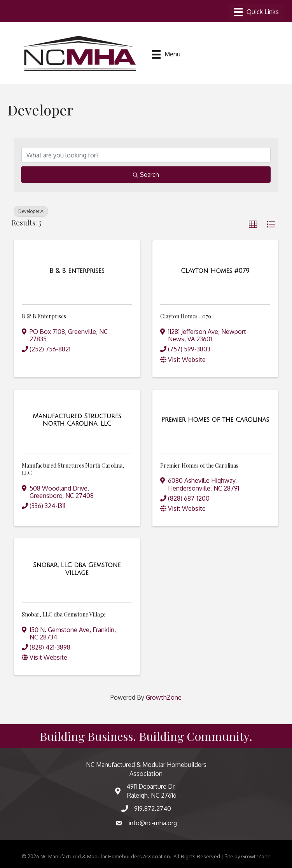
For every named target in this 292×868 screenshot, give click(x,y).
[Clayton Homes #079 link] (215, 271)
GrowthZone (164, 697)
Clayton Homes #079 (186, 316)
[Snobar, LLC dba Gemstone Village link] (77, 569)
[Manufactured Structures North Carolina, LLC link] (77, 420)
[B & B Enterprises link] (77, 271)
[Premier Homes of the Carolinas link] (215, 420)
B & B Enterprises (44, 316)
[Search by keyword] (146, 155)
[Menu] (256, 12)
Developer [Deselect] (31, 211)
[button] (253, 225)
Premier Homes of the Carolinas (199, 465)
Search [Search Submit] (146, 175)
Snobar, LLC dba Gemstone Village (64, 614)
